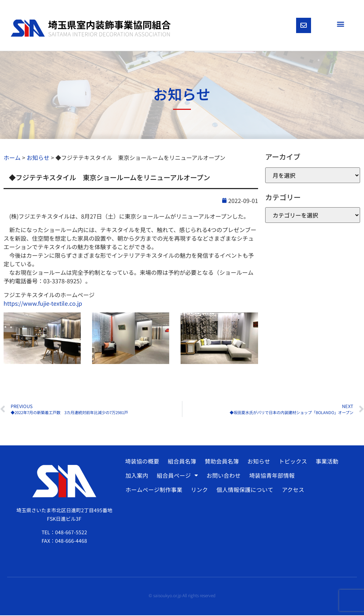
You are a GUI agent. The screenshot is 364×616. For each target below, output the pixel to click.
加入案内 (137, 476)
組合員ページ (177, 476)
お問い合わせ (223, 476)
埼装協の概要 (142, 462)
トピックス (291, 462)
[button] (340, 24)
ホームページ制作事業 (154, 491)
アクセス (292, 491)
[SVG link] (91, 29)
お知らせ (257, 462)
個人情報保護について (244, 491)
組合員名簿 (181, 462)
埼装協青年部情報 (271, 476)
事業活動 (325, 462)
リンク (199, 491)
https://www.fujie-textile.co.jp (43, 304)
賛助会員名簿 (221, 462)
